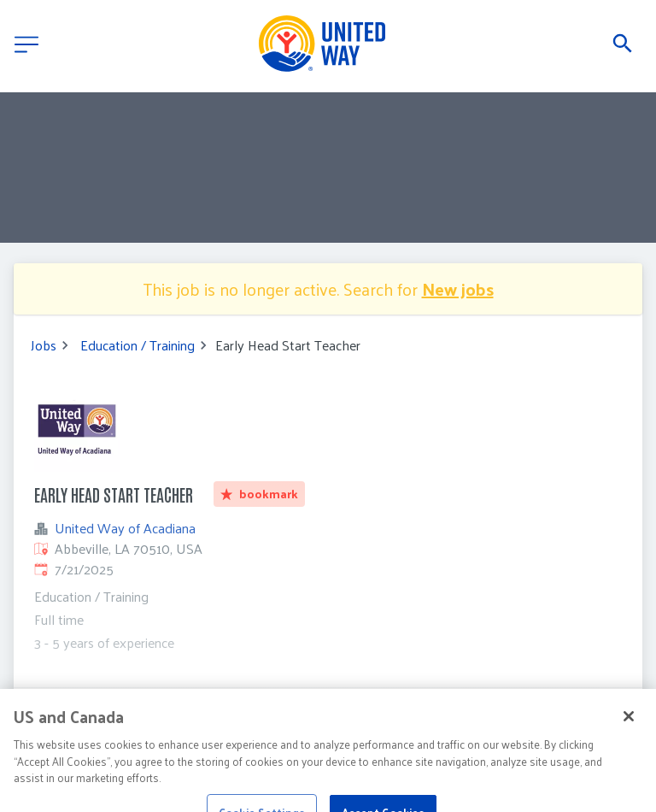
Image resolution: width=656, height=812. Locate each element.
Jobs (44, 345)
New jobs (458, 289)
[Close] (629, 733)
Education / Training (138, 345)
